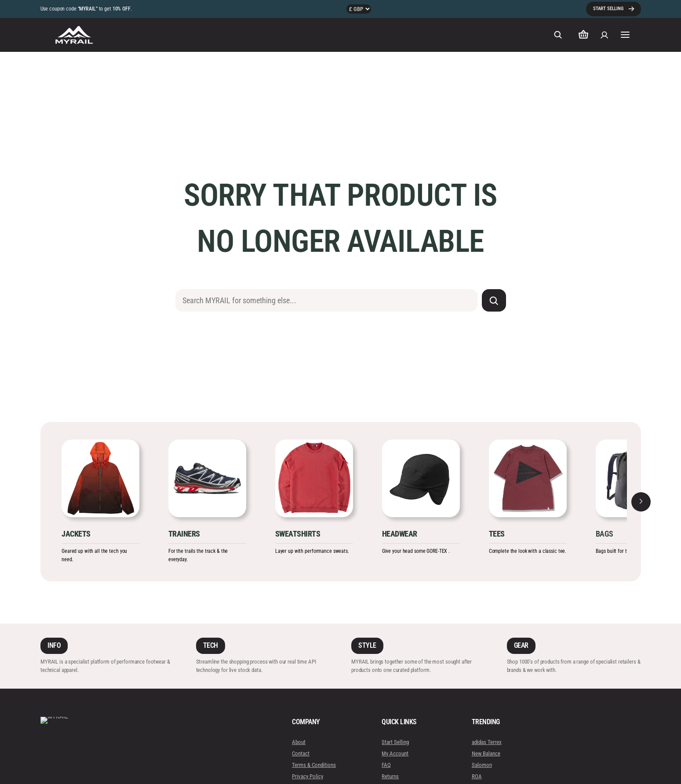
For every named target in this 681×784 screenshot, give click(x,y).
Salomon (482, 765)
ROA (477, 776)
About (299, 742)
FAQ (387, 765)
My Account (395, 753)
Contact (301, 753)
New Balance (486, 753)
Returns (391, 776)
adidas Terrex (487, 742)
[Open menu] (625, 35)
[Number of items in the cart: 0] (583, 35)
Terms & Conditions (314, 765)
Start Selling (396, 742)
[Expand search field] (558, 35)
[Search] (494, 300)
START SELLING (608, 9)
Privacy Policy (308, 776)
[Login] (605, 35)
